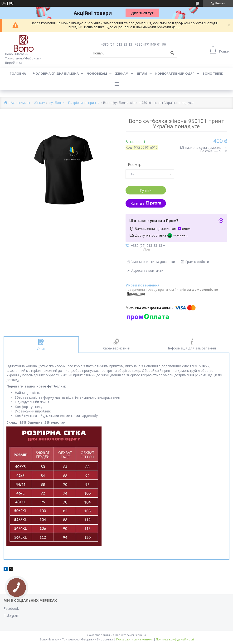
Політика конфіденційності (175, 639)
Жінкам (122, 73)
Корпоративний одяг (175, 73)
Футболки (56, 103)
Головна (18, 73)
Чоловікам (97, 73)
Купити (146, 190)
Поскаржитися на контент (135, 639)
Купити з (146, 203)
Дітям (142, 73)
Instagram (11, 615)
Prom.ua (140, 635)
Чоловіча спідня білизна (56, 73)
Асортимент (21, 103)
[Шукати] (172, 53)
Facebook (11, 608)
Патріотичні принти (84, 103)
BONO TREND (213, 73)
